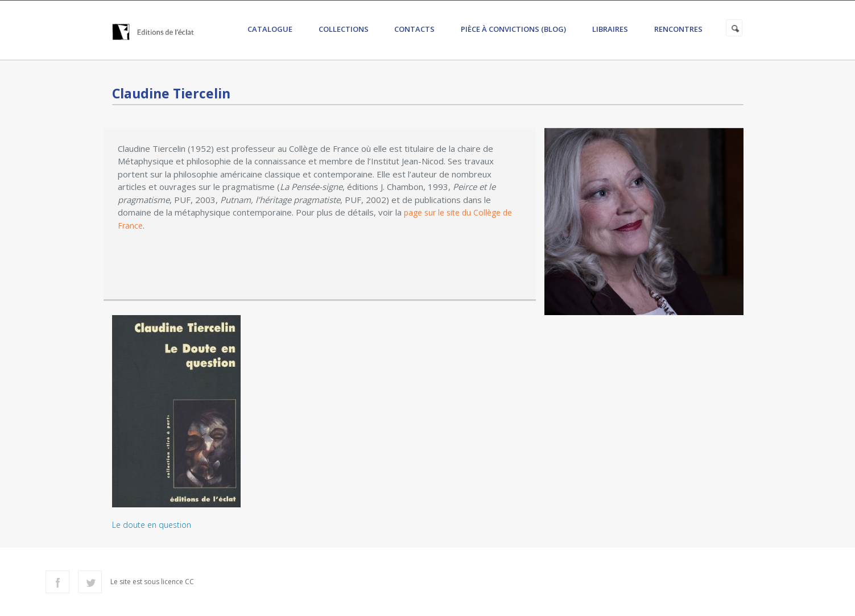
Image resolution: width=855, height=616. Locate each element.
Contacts (414, 29)
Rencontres (678, 29)
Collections (344, 29)
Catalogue (270, 29)
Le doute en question (152, 525)
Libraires (610, 29)
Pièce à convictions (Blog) (513, 29)
